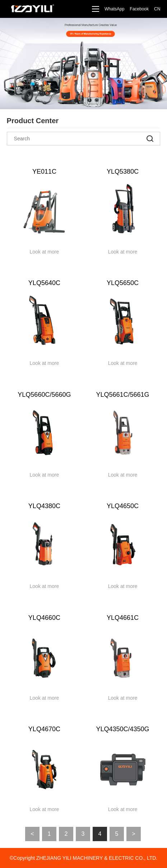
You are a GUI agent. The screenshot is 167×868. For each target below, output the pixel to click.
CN (157, 9)
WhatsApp (114, 9)
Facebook (139, 9)
